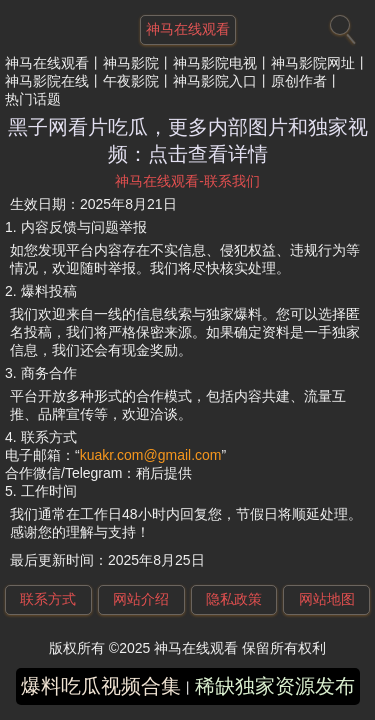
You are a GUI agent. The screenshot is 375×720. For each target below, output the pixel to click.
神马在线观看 (47, 63)
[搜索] (340, 25)
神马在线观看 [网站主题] (188, 29)
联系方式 (48, 599)
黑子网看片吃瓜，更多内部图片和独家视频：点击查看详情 (188, 140)
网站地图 (327, 599)
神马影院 (131, 63)
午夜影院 (131, 81)
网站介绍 (141, 599)
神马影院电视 (215, 63)
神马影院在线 (47, 81)
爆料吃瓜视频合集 (101, 686)
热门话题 (33, 99)
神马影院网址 (313, 63)
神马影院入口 (215, 81)
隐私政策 (234, 599)
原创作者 (299, 81)
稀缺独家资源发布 (275, 686)
